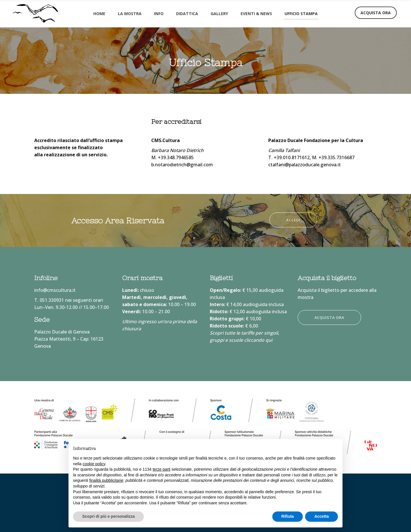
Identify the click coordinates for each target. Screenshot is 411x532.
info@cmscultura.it (55, 290)
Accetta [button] (322, 516)
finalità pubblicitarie (106, 480)
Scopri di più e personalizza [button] (108, 516)
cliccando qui (258, 340)
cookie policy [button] (94, 464)
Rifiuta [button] (288, 516)
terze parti (162, 469)
